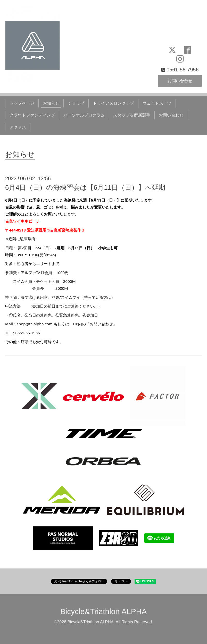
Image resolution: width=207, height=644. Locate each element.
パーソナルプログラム (84, 115)
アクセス (18, 127)
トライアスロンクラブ (113, 103)
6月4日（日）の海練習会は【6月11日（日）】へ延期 (85, 187)
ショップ (76, 103)
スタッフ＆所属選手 (132, 115)
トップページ (22, 103)
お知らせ (51, 103)
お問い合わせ (180, 81)
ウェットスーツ (157, 103)
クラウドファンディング (32, 115)
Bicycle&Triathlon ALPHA (104, 611)
